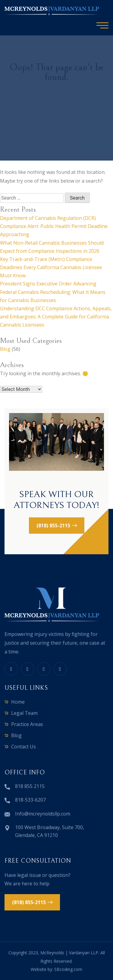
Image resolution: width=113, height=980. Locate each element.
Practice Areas (27, 724)
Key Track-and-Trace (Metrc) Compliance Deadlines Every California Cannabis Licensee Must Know (51, 267)
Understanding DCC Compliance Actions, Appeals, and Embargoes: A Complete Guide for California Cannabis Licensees (56, 317)
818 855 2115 (30, 786)
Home (18, 702)
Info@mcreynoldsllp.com (43, 814)
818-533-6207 (30, 800)
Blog (5, 349)
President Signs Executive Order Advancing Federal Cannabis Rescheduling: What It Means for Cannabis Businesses (53, 292)
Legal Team (24, 713)
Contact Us (24, 747)
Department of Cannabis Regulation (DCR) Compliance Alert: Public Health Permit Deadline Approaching (54, 226)
